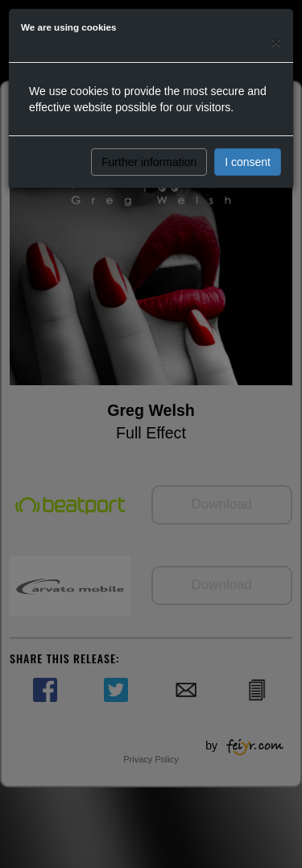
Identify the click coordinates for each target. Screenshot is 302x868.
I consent (248, 162)
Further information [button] (149, 162)
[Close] (276, 42)
